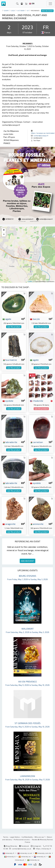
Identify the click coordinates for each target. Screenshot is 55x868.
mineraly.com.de (43, 853)
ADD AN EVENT (27, 561)
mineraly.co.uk (25, 853)
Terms (6, 837)
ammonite (37, 524)
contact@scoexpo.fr (41, 136)
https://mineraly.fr (43, 849)
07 (28, 10)
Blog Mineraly (11, 846)
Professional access (22, 839)
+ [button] (4, 230)
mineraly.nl (40, 856)
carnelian (36, 442)
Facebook (24, 846)
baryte (35, 319)
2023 (13, 10)
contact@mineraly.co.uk (22, 849)
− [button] (4, 235)
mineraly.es (25, 856)
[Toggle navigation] (50, 4)
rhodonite (37, 401)
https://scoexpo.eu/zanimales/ (43, 133)
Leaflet (30, 281)
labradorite (10, 442)
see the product (14, 327)
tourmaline (10, 360)
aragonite (9, 524)
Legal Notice (15, 837)
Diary (6, 10)
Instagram (36, 846)
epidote (8, 401)
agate (7, 319)
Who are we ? (40, 837)
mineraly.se (33, 860)
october (21, 10)
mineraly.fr (9, 853)
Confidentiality (27, 837)
